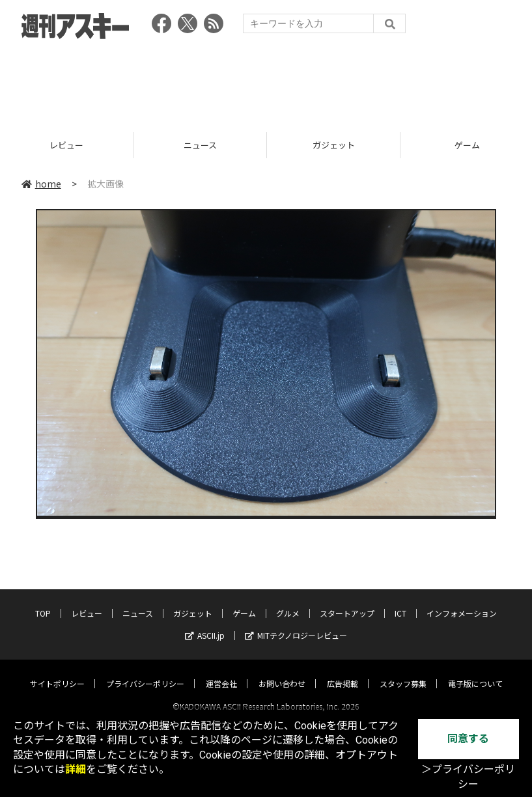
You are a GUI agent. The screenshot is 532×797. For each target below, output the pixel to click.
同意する (468, 739)
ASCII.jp (205, 623)
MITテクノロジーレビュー (296, 623)
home (41, 184)
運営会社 (221, 672)
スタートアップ (347, 601)
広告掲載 (343, 672)
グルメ (288, 601)
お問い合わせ (282, 672)
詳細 (76, 769)
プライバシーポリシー (145, 672)
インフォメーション (462, 601)
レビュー (67, 145)
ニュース (200, 145)
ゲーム (244, 601)
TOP (43, 601)
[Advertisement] (266, 81)
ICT (400, 601)
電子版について (475, 672)
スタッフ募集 (403, 672)
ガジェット (334, 145)
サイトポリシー (57, 672)
